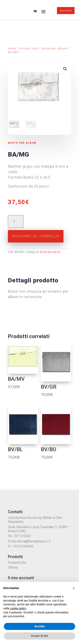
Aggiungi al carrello (36, 236)
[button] (74, 588)
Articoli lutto (29, 48)
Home (12, 48)
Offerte (13, 567)
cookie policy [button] (18, 608)
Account (66, 10)
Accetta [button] (39, 626)
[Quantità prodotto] (16, 221)
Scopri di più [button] (39, 636)
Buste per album (55, 48)
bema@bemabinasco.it (34, 541)
